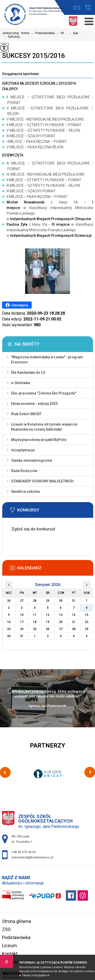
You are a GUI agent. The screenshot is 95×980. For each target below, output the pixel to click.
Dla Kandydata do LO (28, 372)
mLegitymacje (23, 450)
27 (61, 629)
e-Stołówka (21, 383)
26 (48, 629)
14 (74, 615)
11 (35, 615)
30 (9, 636)
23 (9, 629)
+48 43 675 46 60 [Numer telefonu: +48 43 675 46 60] (24, 852)
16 (9, 622)
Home (25, 33)
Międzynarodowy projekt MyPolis (39, 440)
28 (74, 629)
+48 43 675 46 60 (88, 7)
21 (74, 622)
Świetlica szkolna (25, 492)
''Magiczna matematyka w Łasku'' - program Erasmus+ (47, 360)
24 (22, 629)
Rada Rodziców (24, 471)
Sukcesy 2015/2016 (34, 56)
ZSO (6, 929)
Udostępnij (17, 305)
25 (35, 629)
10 (22, 615)
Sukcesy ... (12, 37)
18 (35, 622)
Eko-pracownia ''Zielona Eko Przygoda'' (44, 393)
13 (61, 615)
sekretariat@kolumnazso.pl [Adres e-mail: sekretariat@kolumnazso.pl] (32, 857)
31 (22, 636)
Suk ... (74, 33)
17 (22, 622)
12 (48, 615)
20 (61, 622)
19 (48, 622)
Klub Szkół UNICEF (26, 414)
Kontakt (10, 954)
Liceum (9, 946)
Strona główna (16, 921)
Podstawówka (42, 33)
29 (87, 629)
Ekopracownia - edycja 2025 (34, 404)
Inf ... (61, 33)
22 (87, 622)
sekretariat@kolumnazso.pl (77, 8)
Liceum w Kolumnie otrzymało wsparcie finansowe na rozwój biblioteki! (44, 427)
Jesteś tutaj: (12, 33)
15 (87, 615)
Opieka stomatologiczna (32, 460)
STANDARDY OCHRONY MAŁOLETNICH (42, 481)
